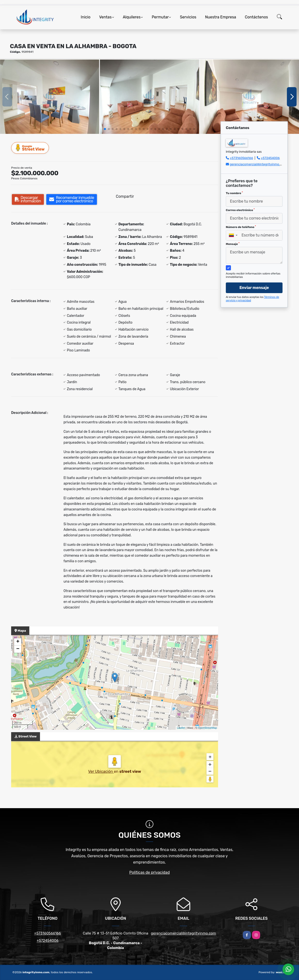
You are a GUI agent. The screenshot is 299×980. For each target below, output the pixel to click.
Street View (30, 148)
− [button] (18, 649)
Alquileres (132, 17)
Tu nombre (234, 193)
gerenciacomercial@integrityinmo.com (258, 164)
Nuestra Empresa (220, 17)
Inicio (86, 17)
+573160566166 (241, 158)
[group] (50, 97)
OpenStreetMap (207, 728)
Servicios (188, 17)
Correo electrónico (240, 210)
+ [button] (18, 642)
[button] (105, 129)
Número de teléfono (241, 227)
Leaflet (181, 728)
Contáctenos (256, 17)
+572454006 (270, 158)
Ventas (105, 17)
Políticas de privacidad (150, 872)
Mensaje (233, 244)
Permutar (160, 17)
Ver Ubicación (101, 771)
